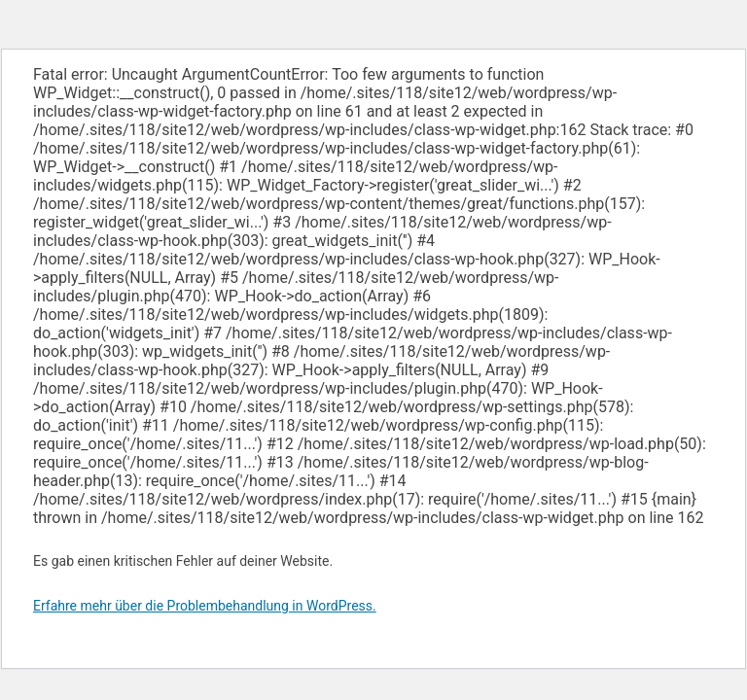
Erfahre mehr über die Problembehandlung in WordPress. (205, 606)
